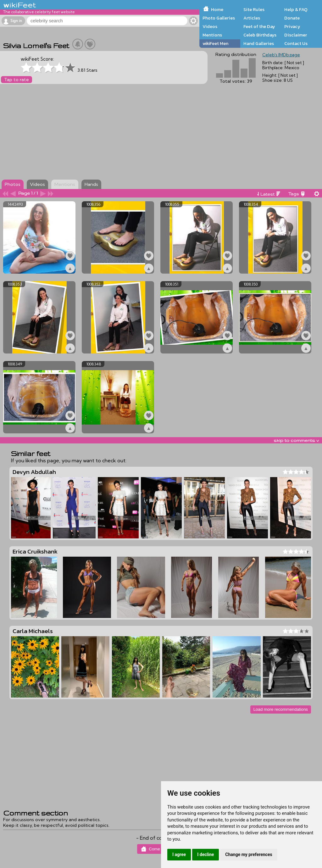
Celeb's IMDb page (281, 55)
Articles (252, 18)
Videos (210, 26)
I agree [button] (179, 854)
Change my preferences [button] (249, 854)
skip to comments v (296, 440)
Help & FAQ (296, 9)
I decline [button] (205, 854)
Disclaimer (296, 35)
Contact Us (296, 43)
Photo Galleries (219, 18)
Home (217, 9)
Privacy (292, 26)
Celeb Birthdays (260, 35)
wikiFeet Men (215, 43)
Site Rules (254, 9)
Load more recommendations (281, 709)
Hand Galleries (259, 43)
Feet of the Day (259, 26)
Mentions (212, 35)
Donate (292, 18)
